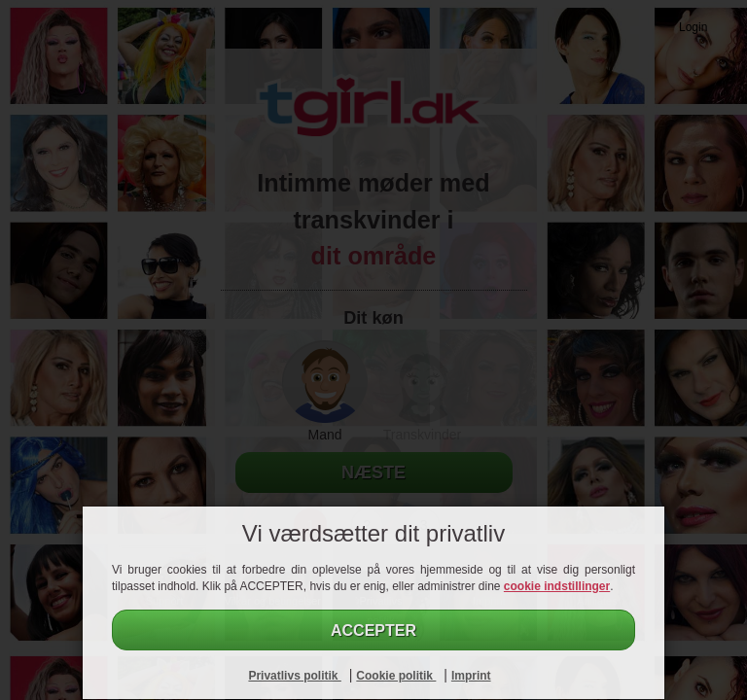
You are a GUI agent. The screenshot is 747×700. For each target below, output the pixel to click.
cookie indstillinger (557, 586)
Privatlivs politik (294, 676)
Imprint (471, 676)
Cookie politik (396, 676)
